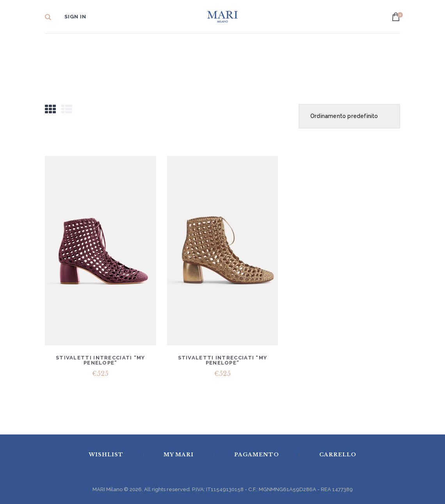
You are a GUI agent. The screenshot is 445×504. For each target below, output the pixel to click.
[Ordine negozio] (349, 116)
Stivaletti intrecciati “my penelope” (101, 360)
